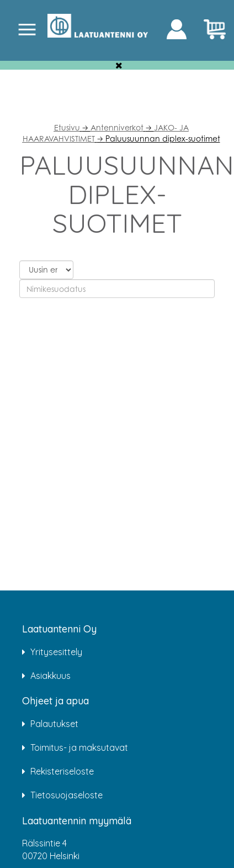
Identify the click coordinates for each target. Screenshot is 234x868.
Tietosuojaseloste (67, 795)
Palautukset (54, 724)
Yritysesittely (56, 652)
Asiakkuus (50, 676)
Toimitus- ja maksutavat (79, 747)
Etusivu (67, 127)
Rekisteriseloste (62, 771)
